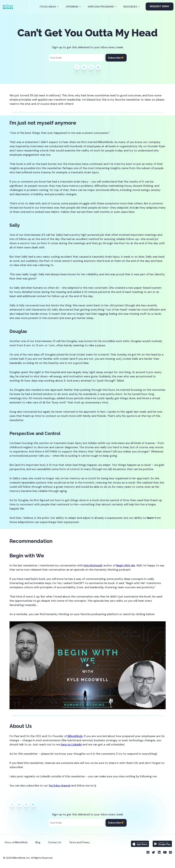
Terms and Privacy (79, 842)
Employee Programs (101, 7)
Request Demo (160, 6)
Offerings (72, 7)
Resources (130, 7)
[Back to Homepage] (8, 7)
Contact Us (55, 842)
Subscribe (116, 58)
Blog (38, 842)
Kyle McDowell (93, 565)
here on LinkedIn (71, 745)
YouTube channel (60, 786)
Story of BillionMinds (16, 842)
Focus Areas (48, 7)
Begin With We (126, 565)
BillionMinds (75, 736)
